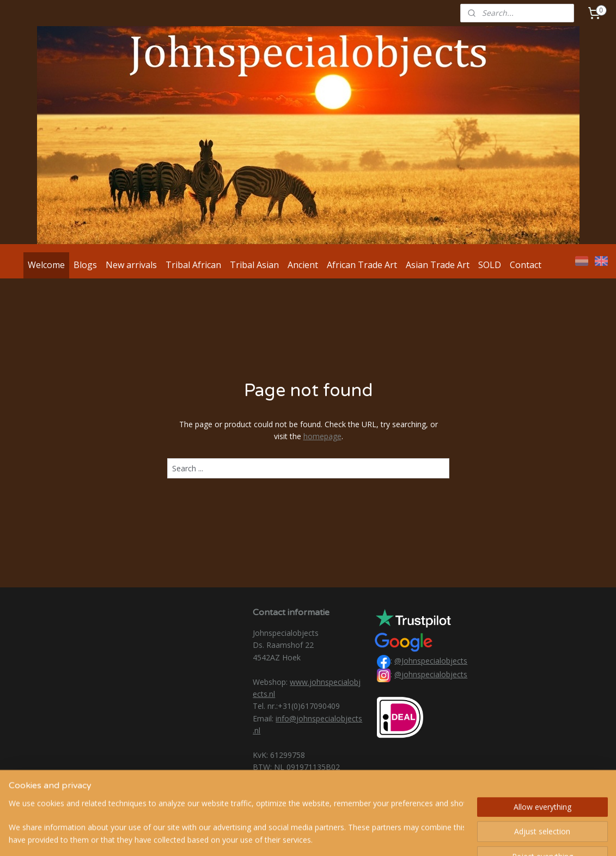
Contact (526, 265)
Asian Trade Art (438, 265)
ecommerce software (339, 836)
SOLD (490, 265)
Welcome (46, 265)
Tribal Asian (254, 265)
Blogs (85, 265)
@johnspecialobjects (431, 674)
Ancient (303, 265)
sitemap (273, 836)
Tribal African (193, 265)
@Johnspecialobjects (431, 661)
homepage (322, 436)
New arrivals (131, 265)
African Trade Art (362, 265)
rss (295, 836)
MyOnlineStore (435, 836)
